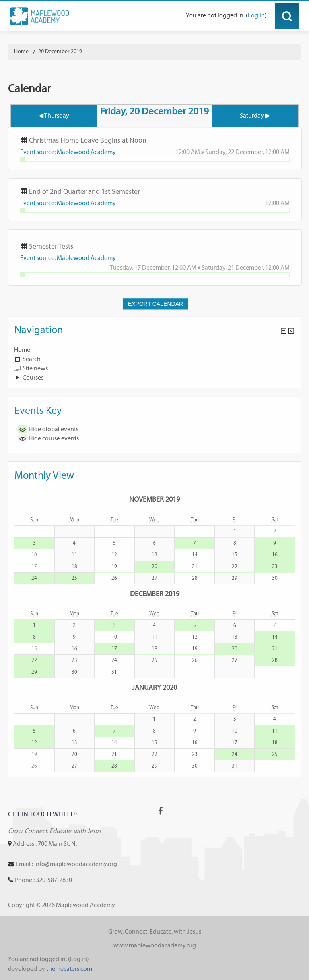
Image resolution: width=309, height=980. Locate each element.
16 (275, 555)
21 (195, 566)
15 (235, 555)
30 (275, 578)
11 (275, 731)
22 (235, 566)
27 (154, 578)
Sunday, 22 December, (235, 152)
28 (195, 578)
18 (74, 566)
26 (114, 578)
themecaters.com (69, 969)
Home (22, 350)
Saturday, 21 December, (233, 267)
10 (235, 731)
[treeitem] (154, 350)
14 (275, 637)
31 (114, 672)
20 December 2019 (60, 51)
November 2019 (154, 499)
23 (275, 566)
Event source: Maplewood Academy (68, 152)
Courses (33, 377)
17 (114, 649)
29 (235, 578)
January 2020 (154, 687)
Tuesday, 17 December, (141, 267)
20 (154, 566)
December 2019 (155, 593)
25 (74, 578)
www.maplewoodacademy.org (155, 945)
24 (34, 578)
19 (114, 566)
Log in (256, 15)
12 (34, 742)
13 (235, 637)
